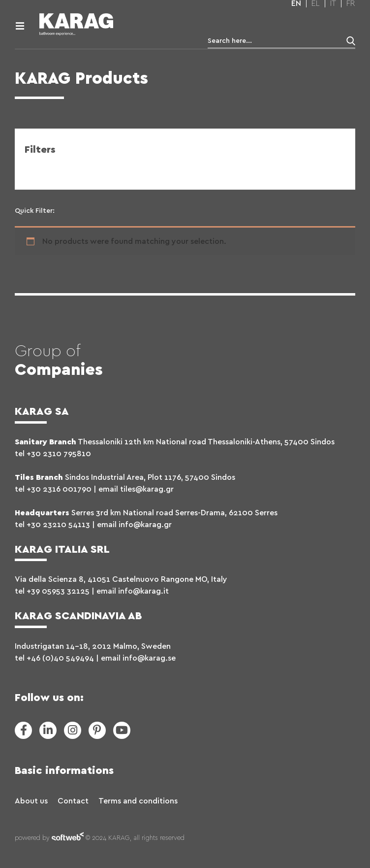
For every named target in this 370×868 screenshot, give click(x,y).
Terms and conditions (138, 801)
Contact (73, 801)
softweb (68, 838)
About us (31, 801)
